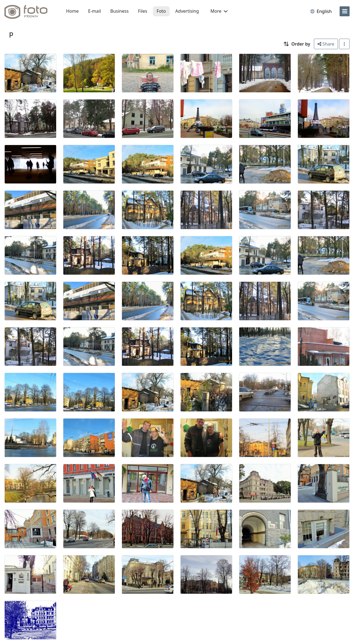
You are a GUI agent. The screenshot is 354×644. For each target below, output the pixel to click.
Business (119, 11)
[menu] (345, 11)
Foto (161, 11)
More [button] (219, 11)
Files (143, 11)
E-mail (95, 11)
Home (72, 11)
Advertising (187, 11)
